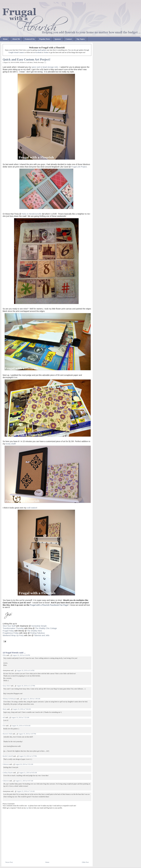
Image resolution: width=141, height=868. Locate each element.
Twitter (46, 53)
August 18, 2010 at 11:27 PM (26, 686)
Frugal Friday (8, 631)
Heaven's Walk (7, 734)
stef (4, 718)
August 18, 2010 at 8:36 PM (21, 655)
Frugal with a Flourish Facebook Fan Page (49, 605)
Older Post (85, 862)
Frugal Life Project (79, 167)
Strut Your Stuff (9, 626)
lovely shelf (10, 444)
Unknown (6, 764)
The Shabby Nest (34, 631)
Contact (69, 39)
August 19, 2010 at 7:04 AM (22, 709)
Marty (5, 709)
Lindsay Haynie (8, 773)
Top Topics (81, 39)
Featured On (30, 39)
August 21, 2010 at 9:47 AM (24, 781)
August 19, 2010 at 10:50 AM (21, 726)
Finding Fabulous (38, 633)
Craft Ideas (29, 62)
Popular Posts (45, 39)
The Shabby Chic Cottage (46, 628)
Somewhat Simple (39, 626)
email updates (42, 50)
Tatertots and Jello (42, 635)
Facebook (38, 53)
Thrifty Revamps (39, 62)
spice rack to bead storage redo (45, 67)
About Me (16, 39)
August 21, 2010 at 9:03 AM (28, 773)
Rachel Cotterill (8, 756)
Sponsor (58, 39)
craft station (32, 508)
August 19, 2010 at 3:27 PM (28, 756)
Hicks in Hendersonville (31, 214)
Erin (4, 726)
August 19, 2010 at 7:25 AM (20, 718)
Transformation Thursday (13, 628)
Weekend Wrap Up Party (13, 635)
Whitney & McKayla (9, 699)
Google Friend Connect (16, 53)
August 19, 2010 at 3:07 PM (27, 734)
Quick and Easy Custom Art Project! (27, 59)
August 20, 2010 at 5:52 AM (24, 764)
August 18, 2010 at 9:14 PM (26, 671)
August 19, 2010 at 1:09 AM (31, 699)
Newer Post (9, 862)
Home (5, 39)
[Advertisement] (34, 855)
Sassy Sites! (6, 686)
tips (27, 808)
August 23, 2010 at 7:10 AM (26, 791)
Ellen (4, 655)
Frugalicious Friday (11, 633)
